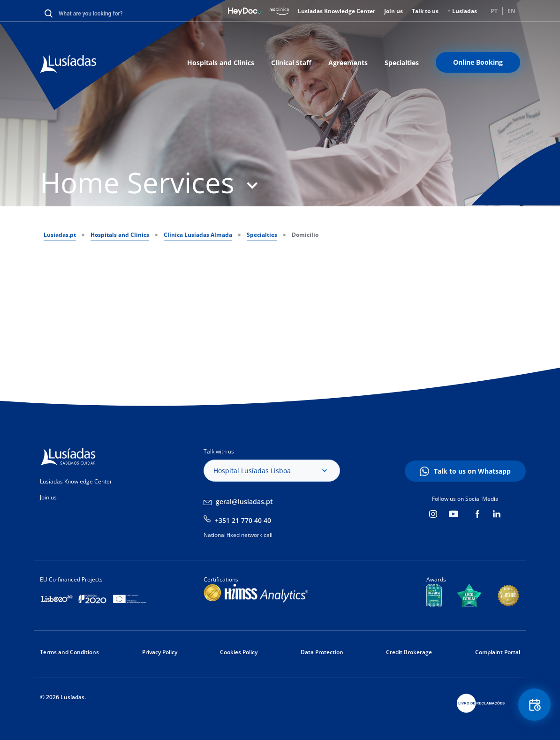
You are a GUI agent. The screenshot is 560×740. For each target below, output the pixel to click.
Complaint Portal (498, 652)
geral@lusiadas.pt (244, 502)
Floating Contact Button (534, 705)
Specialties (402, 63)
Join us (394, 11)
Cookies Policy (239, 652)
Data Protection (322, 652)
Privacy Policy (160, 652)
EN (511, 11)
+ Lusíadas (462, 11)
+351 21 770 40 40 (243, 520)
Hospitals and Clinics (221, 63)
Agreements (348, 63)
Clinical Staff (291, 63)
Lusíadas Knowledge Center (337, 11)
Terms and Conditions (69, 652)
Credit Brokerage (409, 652)
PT (494, 11)
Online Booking (478, 62)
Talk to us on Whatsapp (472, 471)
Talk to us (425, 11)
